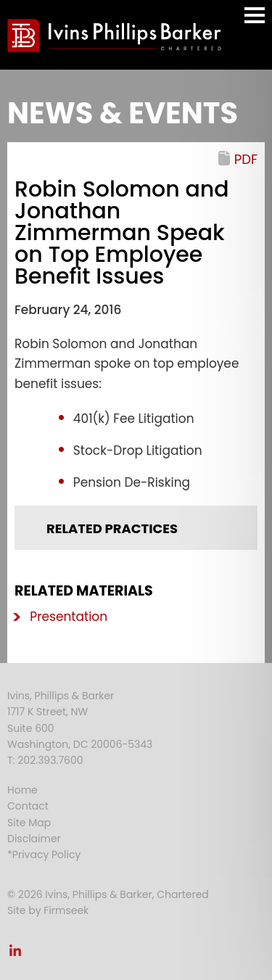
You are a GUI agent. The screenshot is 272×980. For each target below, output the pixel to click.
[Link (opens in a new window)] (15, 955)
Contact (28, 806)
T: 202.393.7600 (45, 760)
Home (22, 790)
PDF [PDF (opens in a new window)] (246, 159)
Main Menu (255, 22)
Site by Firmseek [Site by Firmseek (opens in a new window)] (48, 910)
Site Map (29, 823)
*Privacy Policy (44, 855)
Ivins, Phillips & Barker (61, 696)
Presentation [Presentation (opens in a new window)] (69, 617)
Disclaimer (34, 839)
